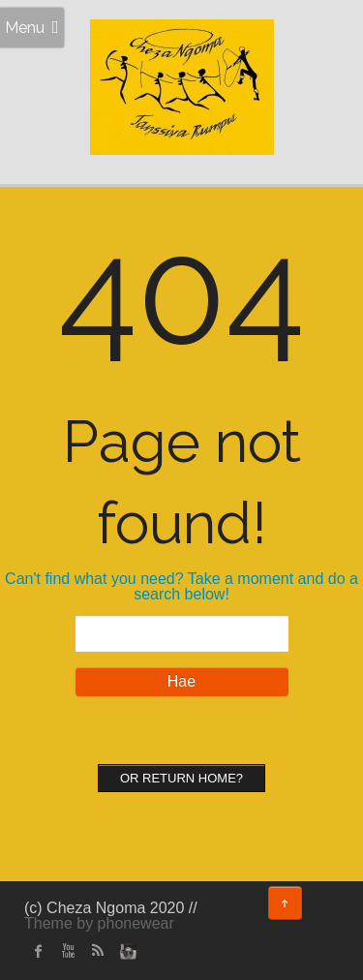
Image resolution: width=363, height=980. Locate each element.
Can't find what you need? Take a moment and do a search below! (181, 586)
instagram (126, 951)
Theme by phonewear (99, 923)
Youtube (68, 951)
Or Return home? (181, 778)
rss (97, 951)
